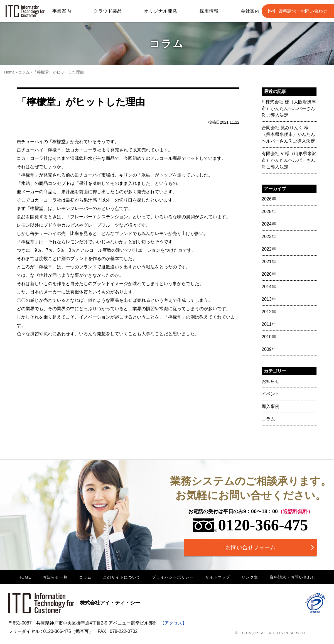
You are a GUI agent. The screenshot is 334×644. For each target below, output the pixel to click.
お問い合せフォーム (250, 547)
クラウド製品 (108, 11)
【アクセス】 (173, 623)
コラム (24, 72)
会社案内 (250, 11)
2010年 (269, 337)
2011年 (269, 324)
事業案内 (62, 11)
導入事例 (271, 406)
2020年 (269, 274)
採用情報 (209, 11)
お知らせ (271, 381)
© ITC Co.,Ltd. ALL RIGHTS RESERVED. (271, 633)
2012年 (269, 312)
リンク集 (250, 577)
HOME (25, 577)
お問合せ (303, 11)
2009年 (269, 349)
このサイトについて (122, 577)
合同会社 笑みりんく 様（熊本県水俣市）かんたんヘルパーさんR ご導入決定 (288, 134)
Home (9, 72)
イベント (271, 394)
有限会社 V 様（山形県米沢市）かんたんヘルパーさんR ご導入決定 (289, 160)
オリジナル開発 (161, 11)
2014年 (269, 287)
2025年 (269, 211)
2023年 (269, 237)
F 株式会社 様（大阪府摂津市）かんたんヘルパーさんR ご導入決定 (289, 108)
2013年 (269, 299)
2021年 (269, 262)
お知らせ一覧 (55, 577)
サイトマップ (218, 577)
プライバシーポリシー (173, 577)
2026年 (269, 199)
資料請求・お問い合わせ (293, 577)
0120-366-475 (251, 525)
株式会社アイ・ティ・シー (74, 603)
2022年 (269, 249)
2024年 (269, 224)
